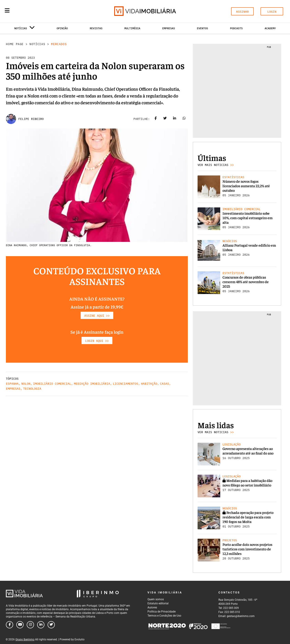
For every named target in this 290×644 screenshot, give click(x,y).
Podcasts (236, 28)
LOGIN (272, 12)
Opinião (62, 28)
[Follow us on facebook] (10, 625)
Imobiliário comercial (52, 384)
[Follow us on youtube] (20, 625)
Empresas (169, 28)
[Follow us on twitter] (51, 625)
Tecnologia (32, 389)
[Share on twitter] (165, 119)
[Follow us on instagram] (30, 625)
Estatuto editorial (158, 603)
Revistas (96, 28)
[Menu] (7, 10)
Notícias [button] (24, 29)
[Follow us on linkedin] (41, 625)
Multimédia (132, 28)
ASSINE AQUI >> (97, 316)
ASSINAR (242, 12)
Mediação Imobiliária (92, 384)
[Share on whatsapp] (184, 119)
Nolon (26, 384)
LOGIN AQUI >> (97, 341)
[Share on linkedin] (175, 119)
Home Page (15, 44)
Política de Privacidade (162, 612)
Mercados (59, 44)
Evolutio (80, 639)
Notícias (37, 44)
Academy (270, 28)
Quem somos (156, 599)
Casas (164, 384)
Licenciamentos (126, 384)
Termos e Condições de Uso (164, 616)
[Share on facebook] (156, 119)
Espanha (12, 384)
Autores (152, 608)
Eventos (202, 28)
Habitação (149, 384)
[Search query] (34, 11)
